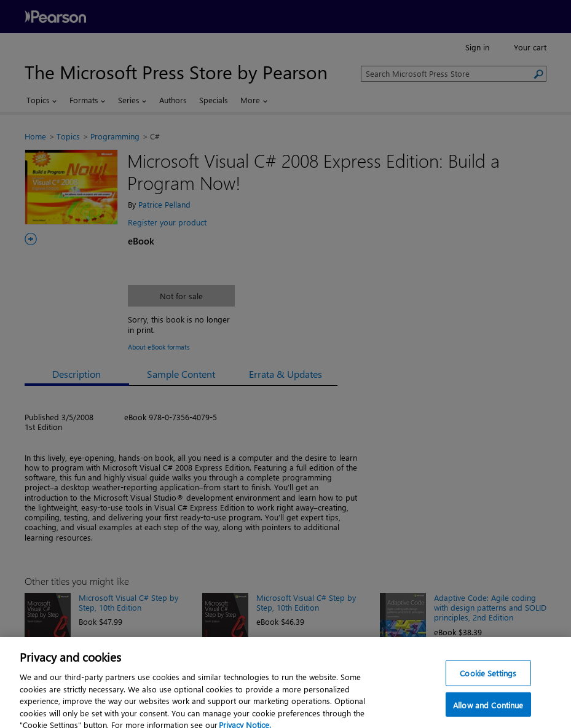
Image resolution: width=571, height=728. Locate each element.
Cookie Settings (488, 678)
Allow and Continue (488, 710)
